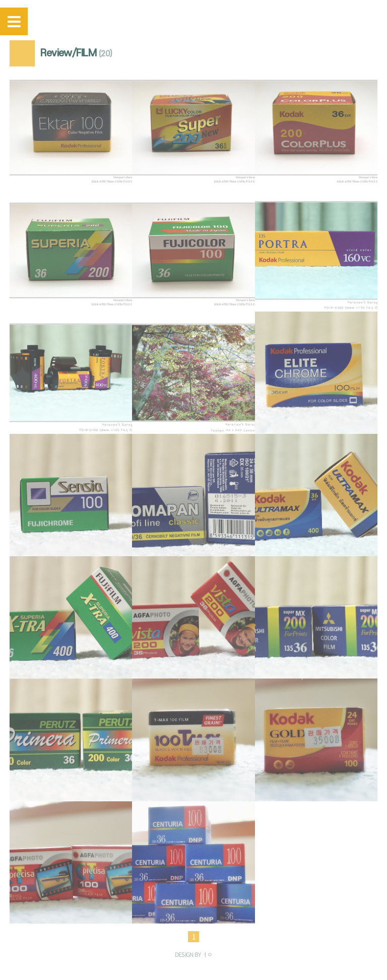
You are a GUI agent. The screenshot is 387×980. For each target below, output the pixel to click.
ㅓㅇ (207, 954)
